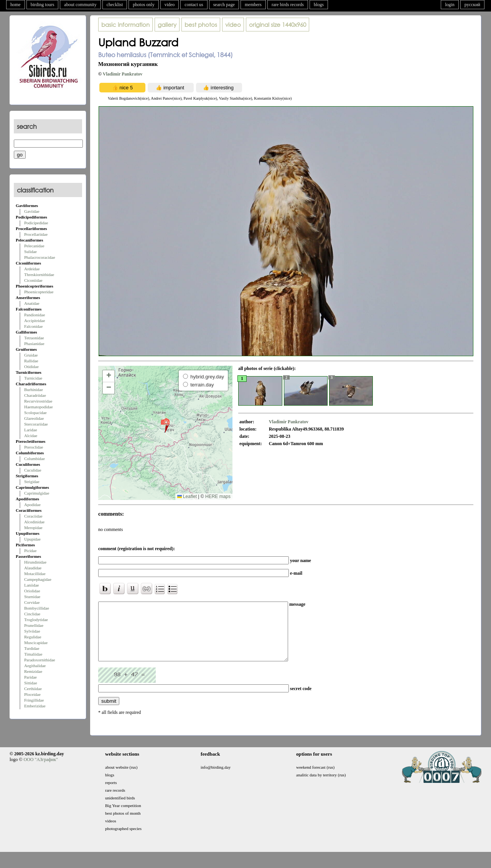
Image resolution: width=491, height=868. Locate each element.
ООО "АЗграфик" (40, 771)
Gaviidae (32, 211)
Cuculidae (33, 470)
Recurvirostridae (38, 401)
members (253, 5)
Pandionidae (35, 315)
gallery (167, 25)
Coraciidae (33, 516)
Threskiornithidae (39, 275)
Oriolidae (32, 591)
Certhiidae (33, 689)
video (170, 5)
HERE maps (218, 496)
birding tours (43, 5)
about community (80, 5)
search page (224, 5)
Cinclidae (32, 614)
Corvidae (32, 602)
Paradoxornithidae (40, 660)
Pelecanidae (34, 246)
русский (472, 5)
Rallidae (31, 361)
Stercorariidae (36, 424)
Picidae (30, 551)
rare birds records (288, 5)
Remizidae (33, 671)
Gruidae (31, 355)
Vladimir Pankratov (123, 74)
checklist (115, 5)
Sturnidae (32, 597)
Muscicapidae (36, 643)
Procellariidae (36, 234)
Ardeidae (32, 269)
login (450, 5)
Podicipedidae (36, 223)
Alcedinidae (34, 522)
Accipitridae (35, 321)
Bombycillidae (37, 608)
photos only (143, 5)
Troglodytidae (36, 620)
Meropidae (33, 528)
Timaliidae (33, 654)
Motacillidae (35, 574)
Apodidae (32, 505)
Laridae (31, 430)
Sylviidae (32, 631)
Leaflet (187, 496)
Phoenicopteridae (39, 292)
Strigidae (32, 482)
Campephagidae (38, 579)
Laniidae (31, 585)
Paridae (30, 677)
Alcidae (31, 436)
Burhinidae (34, 390)
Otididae (31, 367)
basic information (125, 25)
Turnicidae (33, 378)
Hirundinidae (35, 562)
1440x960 (278, 25)
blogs (319, 5)
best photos (201, 25)
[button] (165, 425)
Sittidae (31, 683)
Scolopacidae (35, 413)
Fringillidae (34, 700)
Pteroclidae (34, 447)
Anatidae (32, 303)
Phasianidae (34, 344)
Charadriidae (35, 395)
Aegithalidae (35, 666)
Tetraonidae (34, 338)
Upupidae (32, 539)
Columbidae (35, 459)
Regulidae (33, 637)
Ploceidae (32, 694)
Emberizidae (35, 706)
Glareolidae (34, 418)
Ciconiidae (33, 280)
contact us (194, 5)
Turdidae (32, 648)
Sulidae (30, 252)
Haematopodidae (39, 407)
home (16, 5)
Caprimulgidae (37, 493)
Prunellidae (34, 625)
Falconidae (33, 326)
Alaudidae (33, 568)
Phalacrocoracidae (40, 257)
